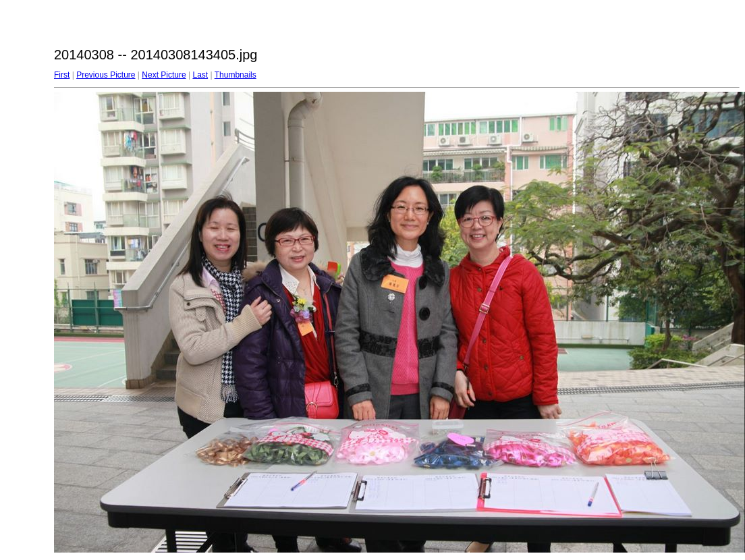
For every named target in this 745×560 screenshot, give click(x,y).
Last (200, 75)
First (62, 75)
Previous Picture (106, 75)
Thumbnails (236, 75)
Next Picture (164, 75)
